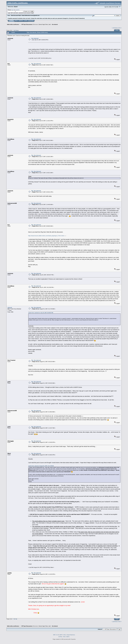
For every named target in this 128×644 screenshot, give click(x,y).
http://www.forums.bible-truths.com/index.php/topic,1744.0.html (46, 236)
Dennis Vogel (42, 24)
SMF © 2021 (63, 635)
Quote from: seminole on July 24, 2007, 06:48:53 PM (41, 313)
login (13, 10)
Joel (49, 24)
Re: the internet (36, 64)
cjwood (10, 308)
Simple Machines (71, 635)
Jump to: (100, 629)
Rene (47, 24)
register (17, 10)
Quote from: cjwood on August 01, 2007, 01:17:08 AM (41, 466)
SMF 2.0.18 (56, 635)
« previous (115, 28)
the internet (35, 38)
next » (120, 28)
